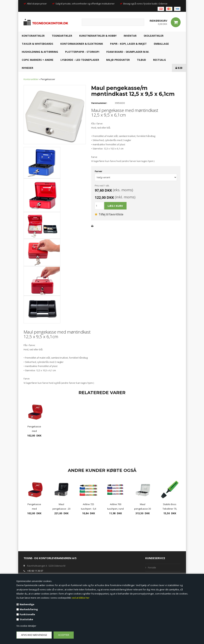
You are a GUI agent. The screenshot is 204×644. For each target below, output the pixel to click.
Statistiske (26, 619)
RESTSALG (159, 60)
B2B (179, 68)
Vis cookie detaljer (26, 626)
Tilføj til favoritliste (109, 214)
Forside (152, 567)
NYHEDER (27, 68)
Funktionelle (27, 614)
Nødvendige (27, 604)
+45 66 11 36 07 (35, 571)
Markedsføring (29, 609)
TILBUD (141, 60)
